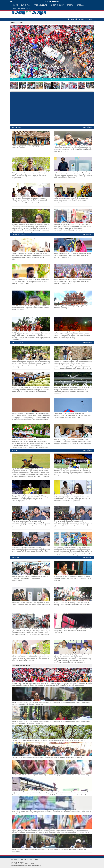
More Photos (88, 127)
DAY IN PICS (26, 5)
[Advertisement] (52, 108)
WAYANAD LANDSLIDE (22, 8)
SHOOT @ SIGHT (57, 5)
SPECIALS (81, 5)
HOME (16, 5)
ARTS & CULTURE (41, 5)
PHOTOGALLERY (35, 2)
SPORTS (70, 5)
